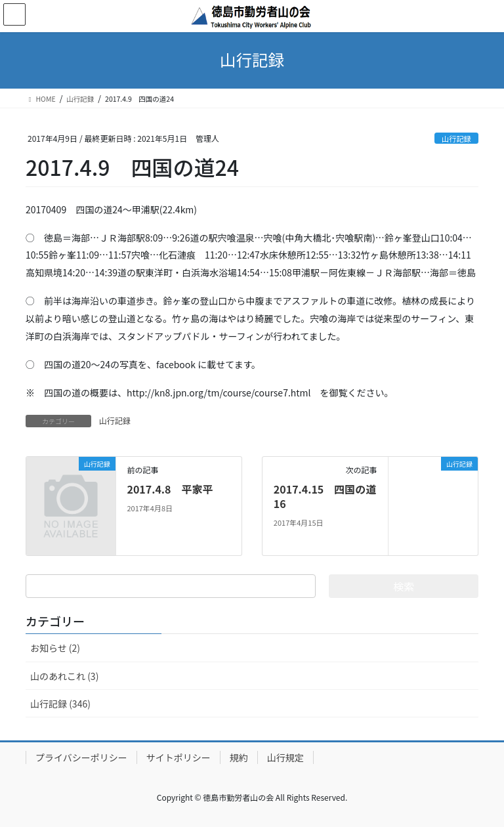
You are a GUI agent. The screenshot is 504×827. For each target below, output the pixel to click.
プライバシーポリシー (81, 757)
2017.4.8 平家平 (170, 489)
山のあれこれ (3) (64, 676)
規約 (239, 757)
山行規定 (285, 757)
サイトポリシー (178, 757)
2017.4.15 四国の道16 (325, 496)
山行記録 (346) (60, 704)
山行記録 (456, 138)
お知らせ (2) (55, 648)
